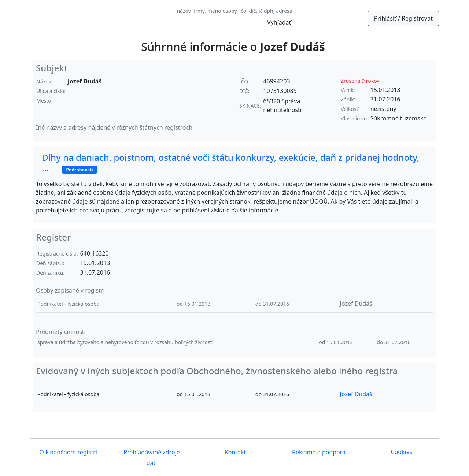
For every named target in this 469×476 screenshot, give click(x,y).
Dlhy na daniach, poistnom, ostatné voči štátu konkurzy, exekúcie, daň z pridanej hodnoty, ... (231, 163)
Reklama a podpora (318, 453)
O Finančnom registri (67, 453)
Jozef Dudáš (356, 304)
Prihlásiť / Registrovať (403, 18)
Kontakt (235, 453)
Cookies (402, 452)
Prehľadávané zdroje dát (151, 458)
